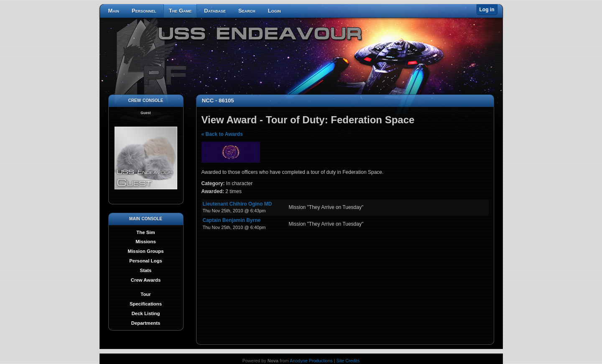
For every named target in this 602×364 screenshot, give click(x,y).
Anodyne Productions (311, 361)
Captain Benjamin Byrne (232, 220)
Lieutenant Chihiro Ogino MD (237, 204)
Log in (487, 10)
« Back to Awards (222, 134)
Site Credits (348, 361)
